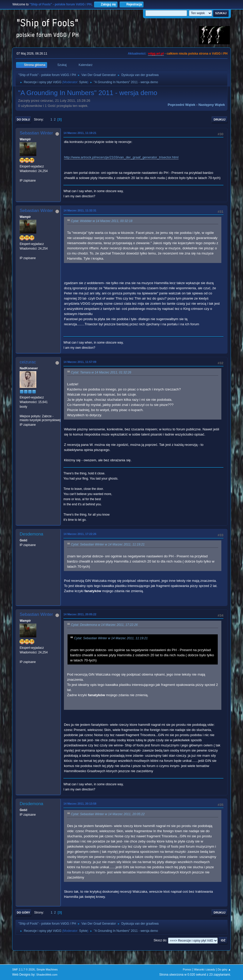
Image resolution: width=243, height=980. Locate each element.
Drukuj (220, 120)
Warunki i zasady (205, 969)
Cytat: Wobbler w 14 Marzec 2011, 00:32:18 (102, 221)
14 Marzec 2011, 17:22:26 (80, 534)
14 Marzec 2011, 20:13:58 (80, 804)
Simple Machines (47, 969)
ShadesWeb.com (47, 975)
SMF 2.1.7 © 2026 (23, 969)
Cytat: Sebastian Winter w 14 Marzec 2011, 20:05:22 (108, 814)
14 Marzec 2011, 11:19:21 (80, 133)
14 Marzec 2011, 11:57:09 (80, 362)
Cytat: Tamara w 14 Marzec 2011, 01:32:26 (101, 372)
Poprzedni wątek (182, 105)
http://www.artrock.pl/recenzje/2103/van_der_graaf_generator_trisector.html (121, 157)
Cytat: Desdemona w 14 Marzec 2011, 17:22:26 (104, 625)
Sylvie (83, 82)
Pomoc (187, 969)
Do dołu (23, 120)
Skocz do (160, 940)
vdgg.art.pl (156, 54)
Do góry (23, 913)
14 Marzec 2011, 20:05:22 (80, 614)
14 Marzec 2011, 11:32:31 (80, 210)
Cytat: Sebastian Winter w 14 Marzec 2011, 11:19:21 (108, 544)
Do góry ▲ (224, 969)
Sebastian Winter (36, 133)
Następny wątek (212, 105)
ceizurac (28, 362)
